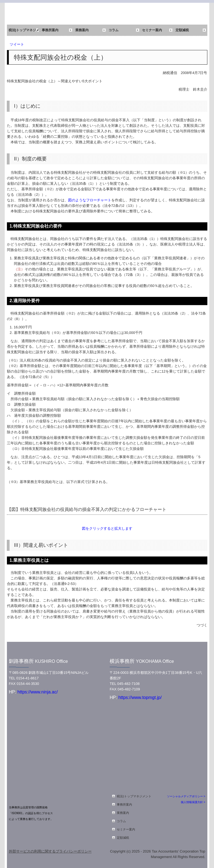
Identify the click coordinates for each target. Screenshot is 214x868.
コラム (114, 30)
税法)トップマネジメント (25, 30)
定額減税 (182, 30)
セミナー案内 (152, 30)
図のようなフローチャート (90, 200)
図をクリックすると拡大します (107, 528)
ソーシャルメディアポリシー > (186, 796)
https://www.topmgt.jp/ (140, 697)
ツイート (17, 44)
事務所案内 (50, 30)
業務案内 (82, 30)
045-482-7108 (128, 684)
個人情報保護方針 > (193, 802)
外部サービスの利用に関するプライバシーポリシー (50, 851)
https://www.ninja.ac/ (37, 692)
